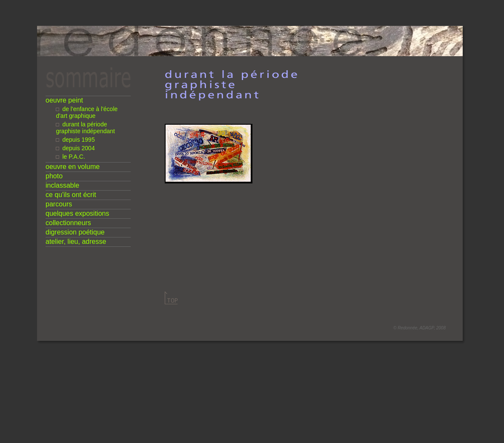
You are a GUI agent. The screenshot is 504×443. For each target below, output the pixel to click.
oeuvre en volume (73, 167)
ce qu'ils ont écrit (71, 195)
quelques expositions (77, 213)
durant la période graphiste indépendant (85, 128)
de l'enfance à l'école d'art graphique (87, 112)
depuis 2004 (78, 148)
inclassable (62, 185)
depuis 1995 (78, 140)
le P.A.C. (73, 157)
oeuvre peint (64, 100)
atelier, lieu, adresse (76, 242)
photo (54, 176)
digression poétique (75, 232)
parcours (59, 204)
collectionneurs (68, 223)
